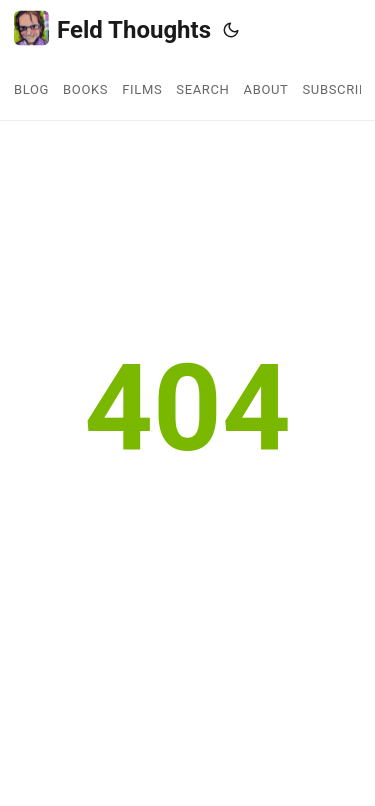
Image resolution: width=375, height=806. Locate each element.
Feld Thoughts (112, 28)
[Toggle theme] (231, 30)
